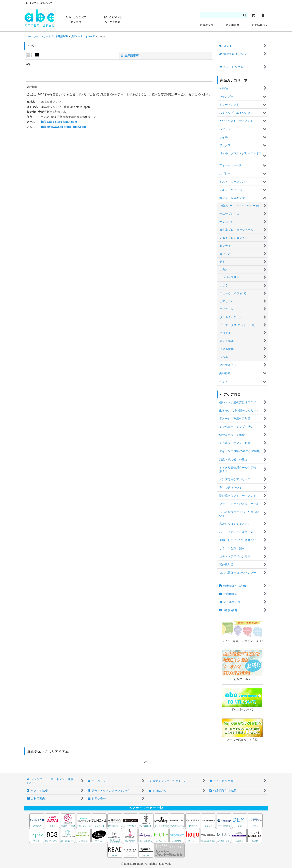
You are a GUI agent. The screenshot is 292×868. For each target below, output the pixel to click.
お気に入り (207, 25)
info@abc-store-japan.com (59, 122)
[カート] (253, 15)
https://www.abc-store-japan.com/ (64, 127)
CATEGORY (76, 20)
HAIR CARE (112, 20)
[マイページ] (263, 15)
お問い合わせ (260, 25)
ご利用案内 (232, 25)
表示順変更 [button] (130, 56)
